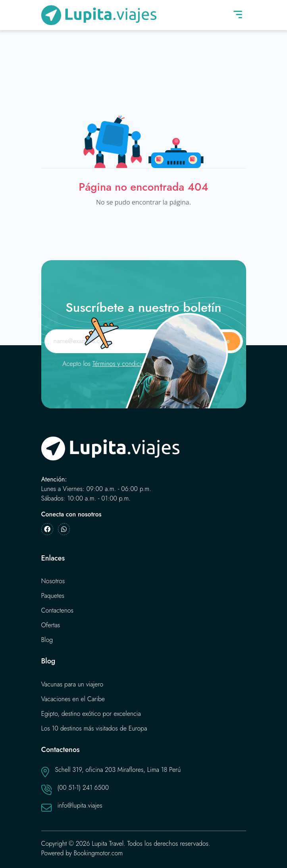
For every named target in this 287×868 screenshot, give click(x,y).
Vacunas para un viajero (72, 684)
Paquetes (53, 596)
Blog (47, 640)
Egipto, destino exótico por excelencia (91, 714)
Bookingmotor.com (98, 853)
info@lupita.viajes (80, 805)
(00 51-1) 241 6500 (83, 788)
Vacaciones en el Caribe (73, 699)
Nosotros (53, 581)
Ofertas (51, 625)
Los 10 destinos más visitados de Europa (94, 728)
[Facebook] (47, 529)
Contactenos (58, 610)
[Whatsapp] (64, 529)
